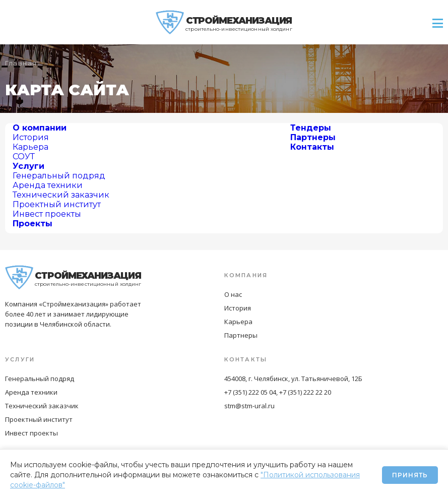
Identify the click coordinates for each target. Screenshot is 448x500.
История (31, 137)
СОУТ (24, 157)
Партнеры (313, 137)
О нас (233, 294)
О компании (40, 128)
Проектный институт (57, 204)
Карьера (30, 147)
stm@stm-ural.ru (249, 406)
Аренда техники (48, 185)
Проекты (33, 224)
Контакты (312, 147)
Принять (410, 475)
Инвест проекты (47, 214)
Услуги (28, 166)
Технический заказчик (61, 195)
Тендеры (311, 128)
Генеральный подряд (59, 176)
